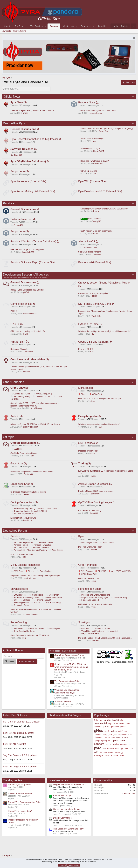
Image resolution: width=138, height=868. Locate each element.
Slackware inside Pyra (90, 149)
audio (108, 725)
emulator (98, 732)
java (115, 739)
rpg (122, 754)
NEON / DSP (18, 344)
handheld (98, 739)
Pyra (81, 541)
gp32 (121, 736)
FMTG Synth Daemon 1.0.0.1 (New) (21, 727)
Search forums (20, 31)
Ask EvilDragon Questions (94, 488)
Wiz (48, 399)
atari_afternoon (31, 583)
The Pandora (37, 26)
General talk (60, 682)
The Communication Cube (67, 686)
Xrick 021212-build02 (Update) (19, 738)
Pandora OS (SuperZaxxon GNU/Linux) (33, 243)
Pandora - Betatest (39, 552)
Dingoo (83, 397)
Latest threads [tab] (69, 656)
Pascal (36, 607)
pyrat (26, 113)
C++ (14, 605)
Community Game (20, 610)
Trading (83, 467)
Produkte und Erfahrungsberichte (94, 600)
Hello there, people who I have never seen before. (32, 475)
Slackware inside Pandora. (90, 254)
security (103, 757)
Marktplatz (113, 636)
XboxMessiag (37, 411)
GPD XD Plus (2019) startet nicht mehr (95, 609)
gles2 (107, 736)
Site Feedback (87, 446)
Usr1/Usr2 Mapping (89, 171)
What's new (68, 26)
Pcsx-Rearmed (91, 220)
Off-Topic (84, 633)
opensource (118, 745)
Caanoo (38, 399)
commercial (100, 728)
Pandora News (87, 102)
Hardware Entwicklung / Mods (25, 602)
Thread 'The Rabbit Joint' (20, 816)
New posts (6, 31)
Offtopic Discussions (24, 446)
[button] (26, 26)
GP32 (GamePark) (112, 579)
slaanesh (94, 517)
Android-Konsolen (35, 633)
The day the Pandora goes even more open (97, 110)
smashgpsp (99, 760)
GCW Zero (17, 576)
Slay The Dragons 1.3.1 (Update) (20, 772)
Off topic (9, 440)
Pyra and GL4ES (86, 352)
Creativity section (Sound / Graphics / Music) (104, 285)
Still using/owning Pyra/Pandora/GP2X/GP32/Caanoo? (104, 210)
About (7, 26)
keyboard (122, 739)
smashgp (119, 757)
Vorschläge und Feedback (91, 636)
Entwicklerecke (19, 594)
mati (92, 354)
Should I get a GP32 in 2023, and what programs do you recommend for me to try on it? (35, 407)
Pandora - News (44, 547)
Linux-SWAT (99, 151)
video (122, 760)
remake (110, 754)
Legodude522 (28, 254)
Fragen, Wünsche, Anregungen (93, 602)
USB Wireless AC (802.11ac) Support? (27, 251)
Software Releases (22, 149)
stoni (94, 585)
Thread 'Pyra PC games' (19, 789)
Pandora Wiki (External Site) (95, 264)
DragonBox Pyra (14, 123)
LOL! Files (17, 452)
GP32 (15, 402)
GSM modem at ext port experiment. (96, 233)
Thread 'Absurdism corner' (20, 798)
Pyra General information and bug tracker (34, 139)
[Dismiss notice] (134, 38)
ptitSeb (26, 295)
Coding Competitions (23, 506)
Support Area (18, 172)
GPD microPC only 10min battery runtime (28, 496)
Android (15, 419)
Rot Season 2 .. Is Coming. (90, 515)
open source (122, 742)
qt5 (104, 754)
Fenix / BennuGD (42, 605)
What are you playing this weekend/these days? (99, 428)
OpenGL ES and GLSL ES (94, 344)
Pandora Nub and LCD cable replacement (97, 495)
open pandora (109, 742)
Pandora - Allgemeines (22, 547)
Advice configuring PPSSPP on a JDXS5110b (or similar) (35, 428)
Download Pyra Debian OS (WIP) (95, 161)
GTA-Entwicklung (52, 607)
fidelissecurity (128, 798)
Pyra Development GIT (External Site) (100, 192)
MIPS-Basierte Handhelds (26, 569)
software (115, 760)
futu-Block (28, 524)
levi (93, 336)
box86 (115, 725)
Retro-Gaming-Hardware (23, 636)
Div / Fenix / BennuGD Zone (95, 306)
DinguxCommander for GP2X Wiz (69, 789)
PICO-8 (14, 313)
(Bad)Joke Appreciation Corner (24, 457)
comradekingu (96, 113)
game (106, 731)
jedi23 (94, 298)
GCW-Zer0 (96, 397)
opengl (97, 745)
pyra (98, 753)
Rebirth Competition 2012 (23, 518)
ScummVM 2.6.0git (62, 801)
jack (110, 739)
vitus (94, 612)
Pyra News (17, 102)
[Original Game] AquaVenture (23, 522)
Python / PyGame (89, 326)
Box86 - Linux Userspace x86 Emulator (28, 292)
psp (129, 749)
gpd (126, 736)
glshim (114, 736)
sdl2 (96, 757)
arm (101, 725)
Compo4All (17, 227)
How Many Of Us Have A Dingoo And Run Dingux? (100, 401)
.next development (88, 249)
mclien (96, 235)
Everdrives (17, 633)
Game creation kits (21, 306)
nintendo (98, 742)
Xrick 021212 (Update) (14, 749)
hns (94, 141)
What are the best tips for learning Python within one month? (105, 334)
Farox (26, 336)
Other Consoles (14, 385)
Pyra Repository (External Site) (28, 182)
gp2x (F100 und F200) (89, 579)
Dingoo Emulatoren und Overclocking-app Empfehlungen (35, 580)
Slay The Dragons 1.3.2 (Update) (20, 760)
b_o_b (96, 213)
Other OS (16, 155)
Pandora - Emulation (41, 549)
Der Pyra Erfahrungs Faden (90, 551)
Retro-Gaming (19, 627)
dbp (110, 728)
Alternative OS (87, 243)
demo (115, 728)
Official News (12, 96)
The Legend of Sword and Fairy (68, 834)
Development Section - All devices (26, 276)
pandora (99, 749)
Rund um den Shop (90, 594)
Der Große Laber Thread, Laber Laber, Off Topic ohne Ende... (105, 643)
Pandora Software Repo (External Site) (33, 264)
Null (100, 430)
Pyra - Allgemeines (88, 547)
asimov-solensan (31, 430)
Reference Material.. (19, 352)
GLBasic (25, 605)
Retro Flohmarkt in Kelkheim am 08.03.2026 (30, 640)
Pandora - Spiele (19, 549)
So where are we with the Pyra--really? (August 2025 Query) (107, 129)
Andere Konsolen (101, 633)
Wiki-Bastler (56, 554)
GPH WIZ (101, 576)
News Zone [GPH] (42, 397)
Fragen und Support (89, 605)
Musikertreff (52, 600)
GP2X (58, 399)
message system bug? (88, 454)
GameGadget (44, 576)
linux (130, 739)
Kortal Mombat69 (30, 619)
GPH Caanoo (86, 576)
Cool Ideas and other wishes (28, 362)
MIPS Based (86, 391)
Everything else (88, 419)
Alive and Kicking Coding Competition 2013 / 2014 (34, 512)
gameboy (115, 732)
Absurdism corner (63, 707)
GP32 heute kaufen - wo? (90, 583)
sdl (131, 754)
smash (111, 757)
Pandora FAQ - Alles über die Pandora (29, 554)
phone (108, 749)
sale (126, 754)
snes (107, 760)
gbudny (27, 375)
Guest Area (17, 467)
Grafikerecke (36, 600)
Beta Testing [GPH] (20, 399)
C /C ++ (15, 326)
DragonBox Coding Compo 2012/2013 (29, 515)
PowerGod (104, 131)
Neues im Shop (119, 602)
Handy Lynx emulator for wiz (67, 814)
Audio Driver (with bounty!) (92, 139)
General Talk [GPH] (21, 397)
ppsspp (123, 749)
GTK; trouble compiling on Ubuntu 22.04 (28, 334)
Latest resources (58, 785)
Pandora (9, 204)
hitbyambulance (30, 316)
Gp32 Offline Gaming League (95, 506)
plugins (116, 749)
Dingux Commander (63, 823)
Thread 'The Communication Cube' (24, 807)
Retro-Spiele (54, 633)
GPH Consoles (20, 391)
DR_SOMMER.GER (89, 638)
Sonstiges (84, 627)
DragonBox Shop (21, 488)
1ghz (96, 725)
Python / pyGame (20, 607)
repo (117, 754)
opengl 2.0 (106, 745)
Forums (54, 26)
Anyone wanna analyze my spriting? (94, 295)
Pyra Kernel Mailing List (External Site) (33, 192)
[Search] (134, 26)
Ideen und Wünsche (52, 602)
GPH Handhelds (88, 569)
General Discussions (23, 129)
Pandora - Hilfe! (19, 552)
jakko (94, 480)
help (105, 739)
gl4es (99, 736)
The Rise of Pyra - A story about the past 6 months (32, 110)
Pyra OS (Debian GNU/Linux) (28, 162)
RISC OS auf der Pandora (22, 559)
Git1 (96, 174)
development (125, 728)
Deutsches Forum (15, 535)
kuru (33, 459)
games (123, 732)
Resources (86, 26)
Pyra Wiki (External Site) (93, 182)
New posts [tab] (55, 656)
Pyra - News (107, 547)
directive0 (95, 498)
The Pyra (19, 26)
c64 (122, 725)
